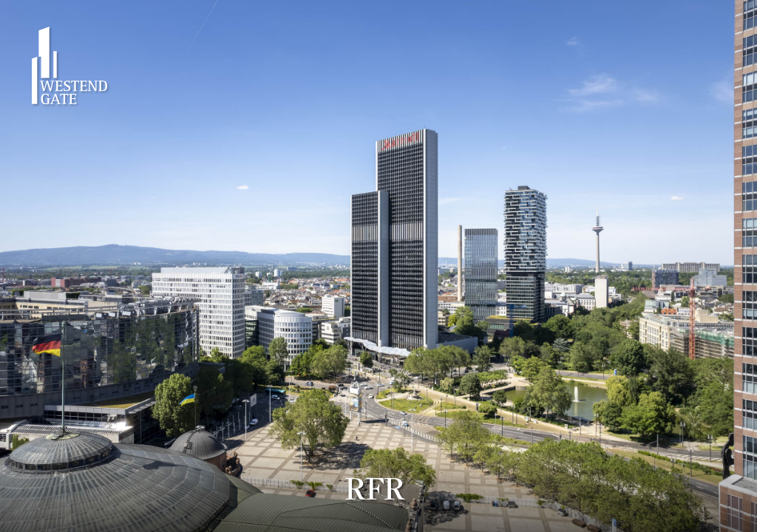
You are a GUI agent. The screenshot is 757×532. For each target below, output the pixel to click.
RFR (375, 489)
